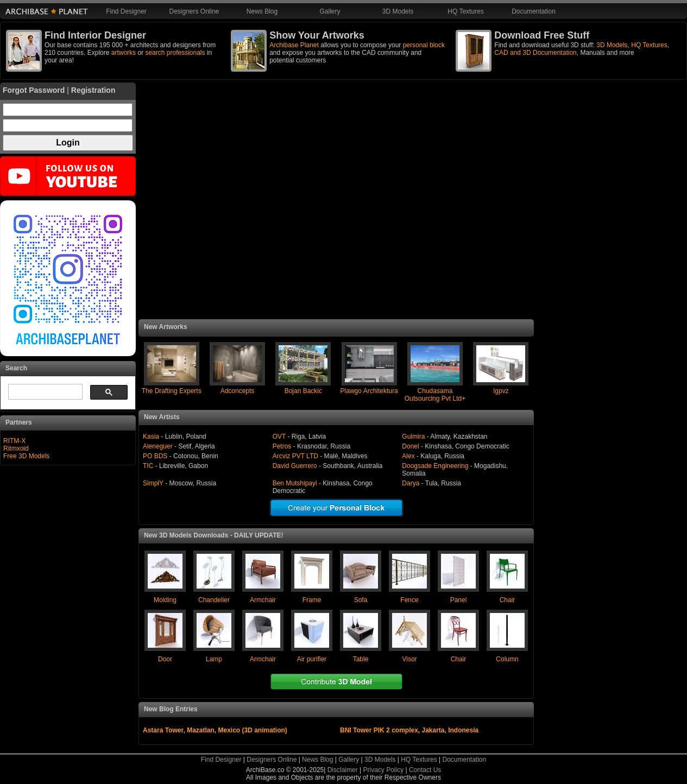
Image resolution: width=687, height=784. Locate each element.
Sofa (361, 600)
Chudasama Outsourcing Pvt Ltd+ (435, 395)
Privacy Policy (384, 770)
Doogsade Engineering (436, 466)
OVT (279, 437)
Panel (459, 600)
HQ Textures (465, 11)
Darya (411, 483)
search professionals (175, 53)
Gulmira (413, 437)
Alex (408, 456)
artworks (124, 53)
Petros (282, 446)
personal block (424, 45)
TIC (148, 466)
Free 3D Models (26, 456)
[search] (44, 392)
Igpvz (501, 391)
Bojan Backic (303, 391)
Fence (409, 600)
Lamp (214, 659)
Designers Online (194, 11)
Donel (411, 446)
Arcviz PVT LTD (295, 456)
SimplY (153, 483)
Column (507, 659)
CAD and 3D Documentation (535, 53)
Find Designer (126, 11)
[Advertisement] (336, 201)
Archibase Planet (294, 45)
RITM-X (14, 441)
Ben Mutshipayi (295, 483)
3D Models (398, 11)
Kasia (151, 437)
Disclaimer (343, 770)
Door (165, 659)
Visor (409, 659)
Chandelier (214, 600)
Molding (165, 600)
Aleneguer (158, 446)
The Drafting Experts (172, 391)
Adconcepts (238, 391)
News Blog (262, 11)
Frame (312, 600)
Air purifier (312, 659)
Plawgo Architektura (369, 391)
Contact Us (425, 770)
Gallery (330, 11)
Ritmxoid (16, 448)
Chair (508, 600)
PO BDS (155, 456)
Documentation (534, 11)
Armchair (263, 600)
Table (361, 659)
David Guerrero (295, 466)
